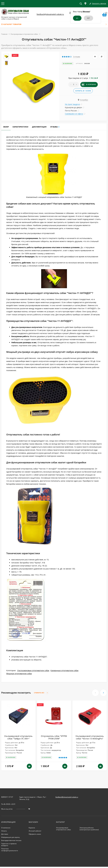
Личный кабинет (35, 831)
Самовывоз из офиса (74, 114)
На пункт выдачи (72, 104)
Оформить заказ (35, 834)
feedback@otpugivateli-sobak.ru (50, 14)
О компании (6, 828)
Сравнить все (41, 693)
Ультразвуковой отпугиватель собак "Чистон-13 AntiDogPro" (90, 737)
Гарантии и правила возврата (9, 845)
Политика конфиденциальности (10, 850)
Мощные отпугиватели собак (19, 674)
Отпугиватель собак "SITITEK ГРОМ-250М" (54, 737)
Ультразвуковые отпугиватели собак (24, 34)
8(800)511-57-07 (7, 797)
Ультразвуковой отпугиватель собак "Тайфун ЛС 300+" (18, 737)
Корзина (32, 828)
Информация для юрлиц (10, 837)
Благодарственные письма (11, 840)
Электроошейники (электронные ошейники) (89, 829)
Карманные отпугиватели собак (64, 670)
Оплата (4, 831)
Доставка (5, 834)
